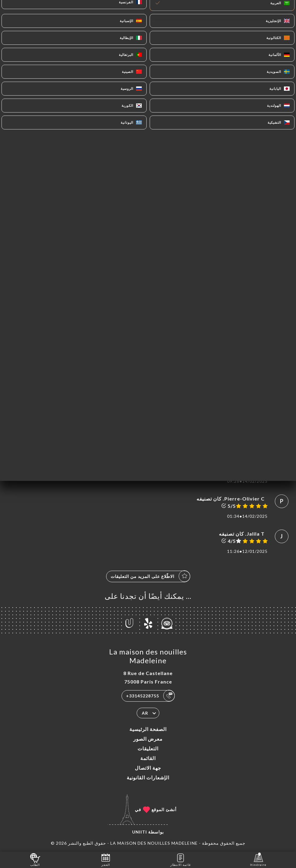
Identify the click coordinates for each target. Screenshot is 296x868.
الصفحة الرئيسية (148, 729)
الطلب (35, 859)
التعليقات (148, 748)
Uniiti (140, 832)
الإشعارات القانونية (148, 777)
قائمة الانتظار (181, 859)
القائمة (148, 758)
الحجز (106, 859)
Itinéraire (258, 859)
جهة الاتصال (148, 768)
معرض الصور (148, 739)
